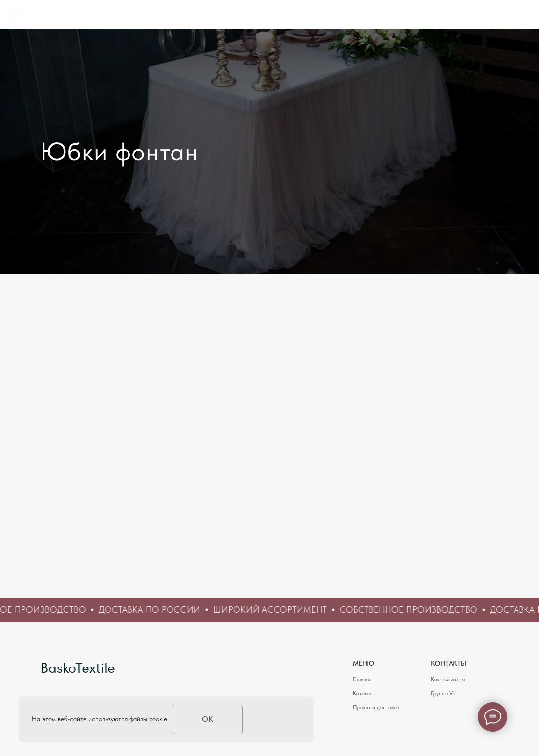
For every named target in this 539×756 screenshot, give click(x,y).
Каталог (362, 693)
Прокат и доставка (376, 707)
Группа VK (443, 693)
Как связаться (448, 679)
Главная (362, 679)
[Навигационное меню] (17, 15)
